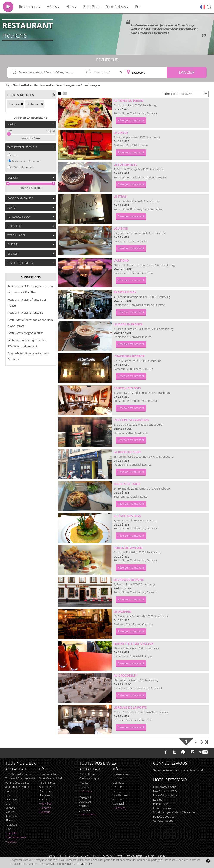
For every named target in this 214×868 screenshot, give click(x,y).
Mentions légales (164, 808)
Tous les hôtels (48, 774)
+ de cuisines (87, 814)
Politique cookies (164, 816)
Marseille (11, 799)
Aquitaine (45, 787)
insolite (84, 783)
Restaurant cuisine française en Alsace (27, 302)
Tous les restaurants (18, 774)
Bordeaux (12, 791)
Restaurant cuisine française (25, 313)
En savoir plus (84, 864)
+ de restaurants (16, 837)
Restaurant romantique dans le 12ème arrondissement (27, 343)
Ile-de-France (47, 783)
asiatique (85, 802)
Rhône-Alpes (47, 791)
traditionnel (120, 795)
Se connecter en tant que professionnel (178, 770)
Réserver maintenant (131, 120)
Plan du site (161, 804)
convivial (118, 803)
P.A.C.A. (44, 799)
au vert (118, 799)
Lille (8, 803)
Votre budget (102, 72)
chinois (84, 806)
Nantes (10, 812)
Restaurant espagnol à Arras (26, 333)
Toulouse (11, 825)
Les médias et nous (165, 795)
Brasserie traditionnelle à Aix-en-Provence (28, 356)
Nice (8, 829)
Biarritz (10, 820)
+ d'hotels (45, 808)
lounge (118, 791)
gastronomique (89, 778)
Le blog (158, 800)
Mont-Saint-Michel (50, 778)
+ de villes (12, 833)
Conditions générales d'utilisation (174, 812)
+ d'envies (86, 791)
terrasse (85, 787)
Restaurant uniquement (26, 161)
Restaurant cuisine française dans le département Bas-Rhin (30, 289)
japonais (85, 810)
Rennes (10, 808)
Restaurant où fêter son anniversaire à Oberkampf (31, 323)
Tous (14, 155)
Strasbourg (12, 816)
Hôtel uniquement (23, 167)
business (119, 783)
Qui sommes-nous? (165, 787)
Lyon (8, 795)
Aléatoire (186, 93)
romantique (87, 774)
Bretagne (45, 795)
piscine (117, 787)
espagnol (85, 797)
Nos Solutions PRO (165, 791)
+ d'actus (11, 841)
